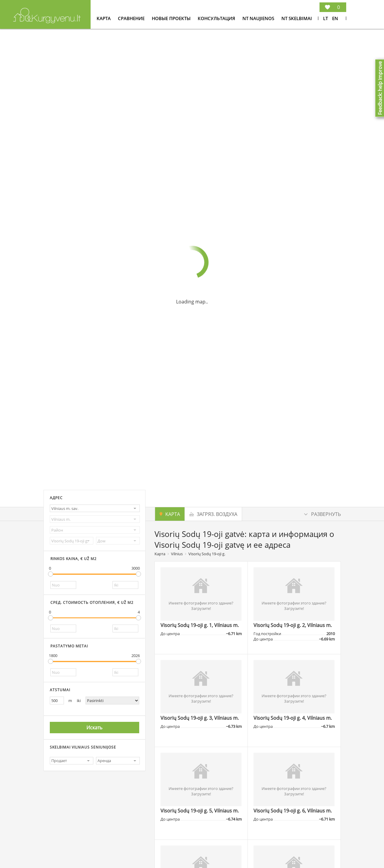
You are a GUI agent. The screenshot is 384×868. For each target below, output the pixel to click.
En (335, 18)
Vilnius (177, 554)
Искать (94, 728)
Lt (325, 18)
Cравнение (132, 18)
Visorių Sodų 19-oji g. (207, 554)
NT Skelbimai (297, 18)
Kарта (104, 18)
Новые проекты (172, 18)
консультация (217, 18)
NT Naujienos (259, 18)
